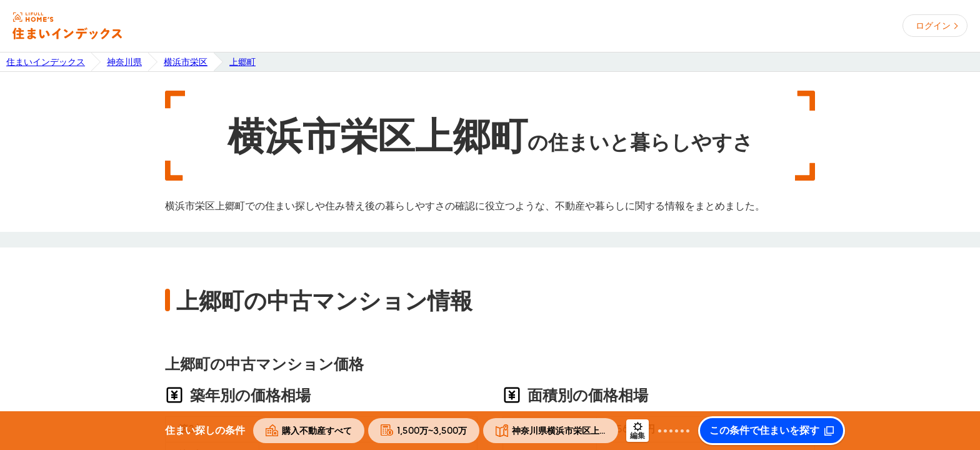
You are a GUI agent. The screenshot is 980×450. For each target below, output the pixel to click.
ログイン (933, 26)
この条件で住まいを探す (764, 431)
